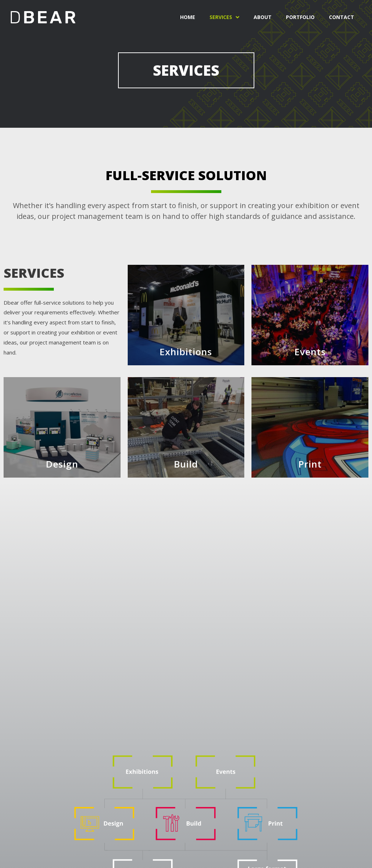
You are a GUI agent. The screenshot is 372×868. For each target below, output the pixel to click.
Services (224, 17)
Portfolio (300, 17)
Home (188, 17)
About (263, 17)
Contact (342, 17)
